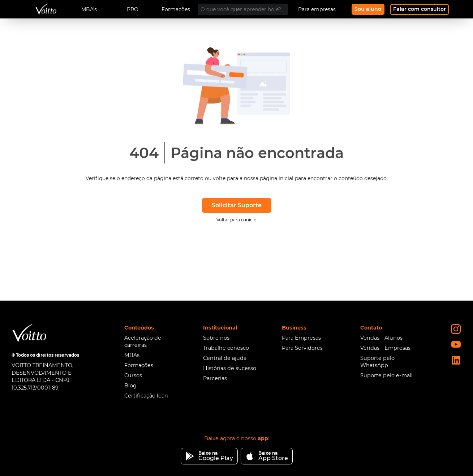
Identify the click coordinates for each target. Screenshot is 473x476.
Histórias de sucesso (230, 368)
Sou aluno (368, 9)
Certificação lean (146, 396)
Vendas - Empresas (385, 348)
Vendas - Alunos (381, 338)
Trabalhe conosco (226, 348)
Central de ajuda (225, 358)
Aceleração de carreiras (143, 341)
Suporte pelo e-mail (386, 375)
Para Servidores (302, 348)
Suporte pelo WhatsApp (377, 362)
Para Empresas (301, 338)
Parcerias (215, 378)
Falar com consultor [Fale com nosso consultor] (420, 9)
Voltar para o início (236, 220)
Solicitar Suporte (237, 205)
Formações (139, 365)
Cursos (133, 375)
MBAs (132, 355)
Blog (130, 386)
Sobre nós (216, 338)
